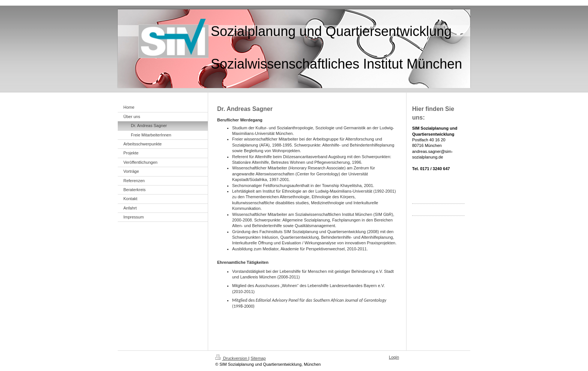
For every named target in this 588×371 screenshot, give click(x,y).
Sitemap (258, 358)
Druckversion (232, 358)
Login (394, 357)
